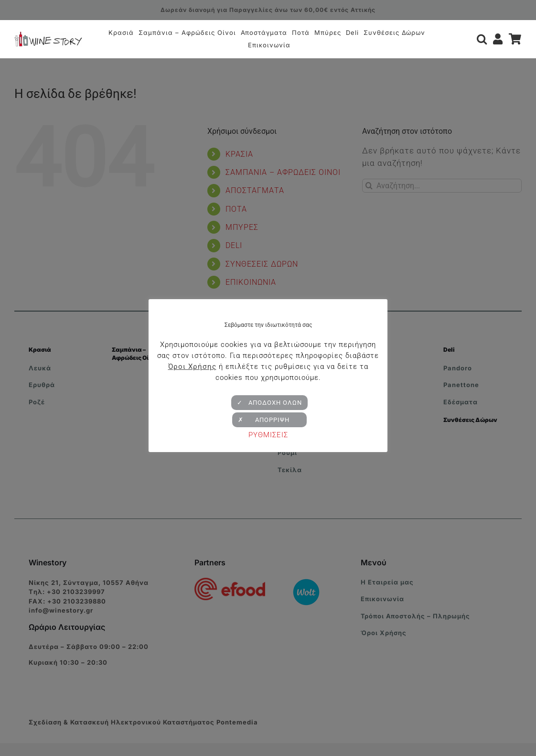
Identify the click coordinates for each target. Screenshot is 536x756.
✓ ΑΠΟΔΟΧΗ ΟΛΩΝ (269, 403)
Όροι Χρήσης (192, 367)
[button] (482, 39)
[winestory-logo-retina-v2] (48, 35)
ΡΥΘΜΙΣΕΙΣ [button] (268, 435)
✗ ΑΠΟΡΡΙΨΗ (269, 420)
